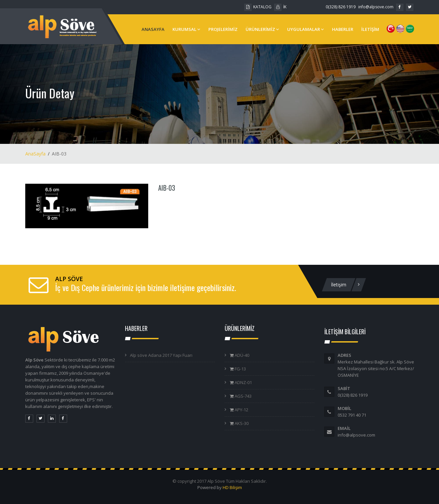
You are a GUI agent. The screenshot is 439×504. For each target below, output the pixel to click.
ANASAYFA (153, 29)
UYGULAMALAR (306, 29)
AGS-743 (243, 396)
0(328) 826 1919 (341, 7)
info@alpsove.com (376, 7)
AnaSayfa (35, 154)
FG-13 (240, 369)
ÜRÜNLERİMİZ (262, 29)
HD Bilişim (232, 487)
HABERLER (343, 29)
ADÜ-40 (241, 355)
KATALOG (258, 7)
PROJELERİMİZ (223, 29)
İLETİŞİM (370, 29)
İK (280, 7)
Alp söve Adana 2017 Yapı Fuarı (161, 355)
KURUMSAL (186, 29)
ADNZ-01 (243, 382)
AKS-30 (241, 423)
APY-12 (241, 410)
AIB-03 (167, 188)
